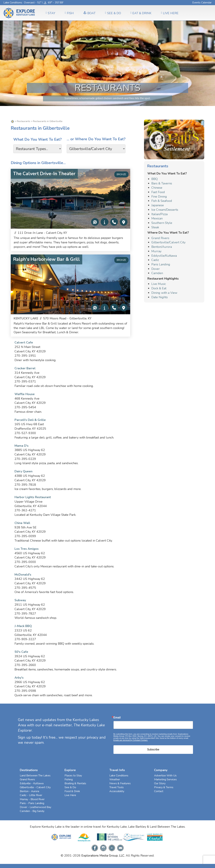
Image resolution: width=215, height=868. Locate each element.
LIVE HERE (170, 13)
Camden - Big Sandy (32, 811)
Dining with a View (164, 293)
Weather (115, 779)
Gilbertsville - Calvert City (35, 787)
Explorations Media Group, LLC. (103, 856)
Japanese (158, 205)
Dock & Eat (159, 288)
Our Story (160, 783)
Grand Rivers (160, 238)
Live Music (159, 284)
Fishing (69, 779)
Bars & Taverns (162, 183)
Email (117, 718)
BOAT (89, 13)
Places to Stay (73, 776)
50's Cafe (21, 652)
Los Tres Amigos (27, 549)
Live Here (70, 795)
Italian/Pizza (159, 214)
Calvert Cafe (24, 342)
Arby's (19, 678)
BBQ (155, 179)
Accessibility (117, 791)
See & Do (70, 787)
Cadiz (155, 260)
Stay (51, 13)
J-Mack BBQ (23, 626)
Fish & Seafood (162, 201)
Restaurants (24, 121)
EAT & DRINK (141, 13)
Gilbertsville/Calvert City (168, 242)
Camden (157, 273)
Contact (159, 791)
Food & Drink (72, 791)
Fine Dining (159, 197)
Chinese (157, 188)
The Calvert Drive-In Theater (44, 174)
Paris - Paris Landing (32, 803)
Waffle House (25, 394)
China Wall (22, 523)
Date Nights (160, 297)
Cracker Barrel (25, 368)
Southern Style (162, 223)
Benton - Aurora (29, 791)
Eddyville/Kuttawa (164, 256)
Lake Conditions (13, 2)
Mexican (157, 218)
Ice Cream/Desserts (165, 210)
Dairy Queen (23, 471)
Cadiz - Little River (31, 795)
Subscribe (153, 749)
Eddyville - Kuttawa (32, 783)
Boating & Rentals (75, 783)
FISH (69, 13)
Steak (155, 227)
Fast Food (158, 192)
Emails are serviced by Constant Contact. (131, 740)
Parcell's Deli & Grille (30, 420)
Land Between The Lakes (35, 776)
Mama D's (21, 446)
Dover (156, 269)
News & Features (120, 783)
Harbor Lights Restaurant (33, 497)
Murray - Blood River (32, 799)
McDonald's (23, 575)
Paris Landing (161, 264)
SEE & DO (113, 13)
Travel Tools (117, 787)
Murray (156, 251)
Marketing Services (165, 779)
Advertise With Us (165, 776)
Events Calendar (202, 2)
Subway (20, 600)
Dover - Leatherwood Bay (35, 807)
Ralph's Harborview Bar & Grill (46, 259)
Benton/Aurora (162, 247)
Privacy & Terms (164, 787)
